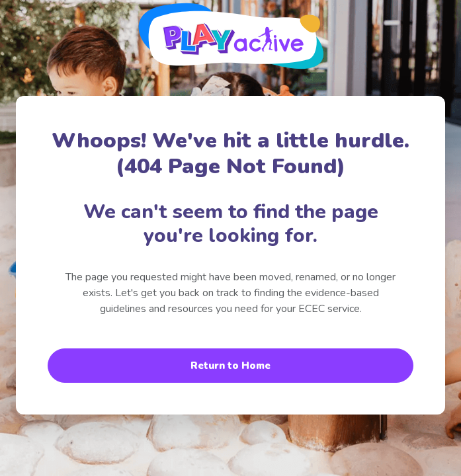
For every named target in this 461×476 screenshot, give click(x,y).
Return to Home (230, 366)
